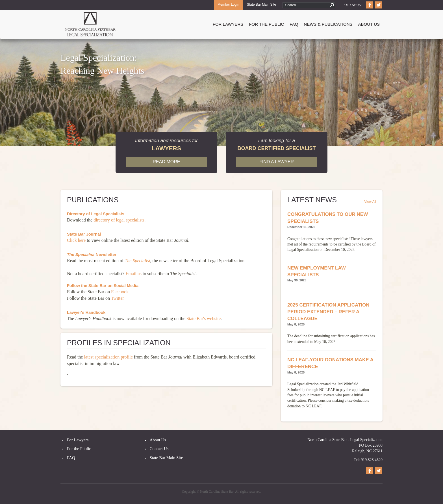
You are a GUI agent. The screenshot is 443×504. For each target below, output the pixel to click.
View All (370, 202)
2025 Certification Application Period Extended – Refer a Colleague (328, 312)
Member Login (228, 5)
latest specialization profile (108, 357)
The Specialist (137, 261)
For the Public (79, 449)
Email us (133, 274)
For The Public (266, 24)
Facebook (120, 292)
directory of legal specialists (118, 220)
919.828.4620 (372, 460)
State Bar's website (204, 319)
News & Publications (328, 24)
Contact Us (159, 449)
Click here (76, 240)
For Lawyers (228, 24)
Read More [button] (167, 162)
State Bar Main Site (261, 5)
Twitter (118, 298)
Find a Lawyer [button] (277, 162)
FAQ (294, 24)
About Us (369, 24)
